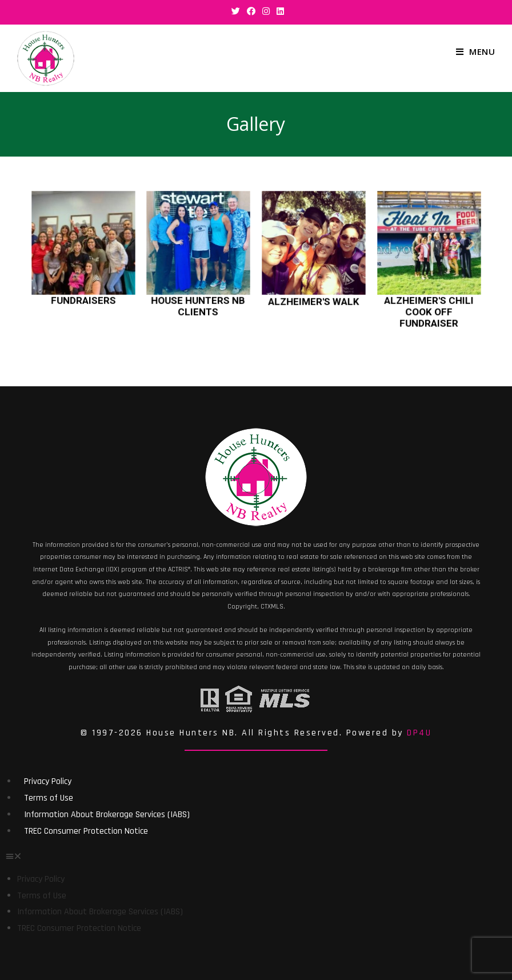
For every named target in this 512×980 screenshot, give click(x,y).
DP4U (419, 733)
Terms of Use (49, 798)
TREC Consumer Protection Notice (86, 831)
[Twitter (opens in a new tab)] (236, 11)
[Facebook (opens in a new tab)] (251, 11)
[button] (256, 856)
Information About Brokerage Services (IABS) (107, 815)
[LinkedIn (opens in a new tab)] (279, 11)
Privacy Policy (48, 781)
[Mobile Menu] (475, 51)
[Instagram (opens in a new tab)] (266, 11)
